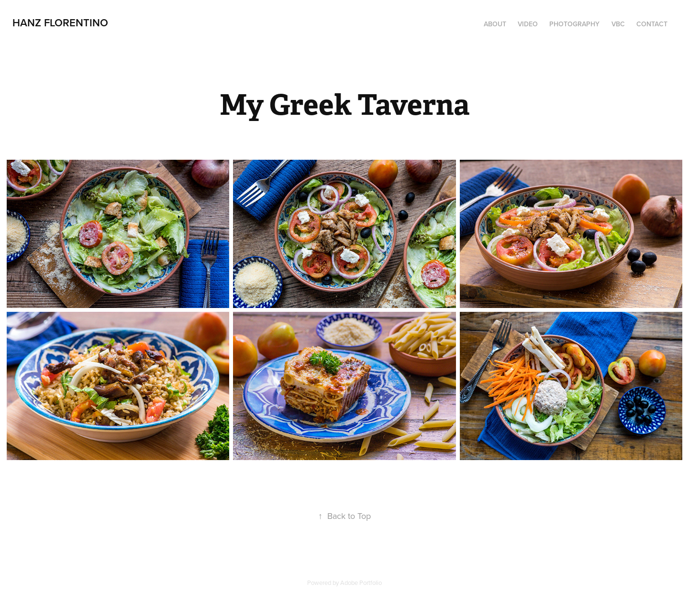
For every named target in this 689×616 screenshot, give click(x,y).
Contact (652, 24)
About (495, 24)
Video (528, 24)
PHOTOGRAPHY (574, 24)
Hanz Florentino (60, 22)
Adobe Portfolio (361, 583)
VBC (618, 24)
